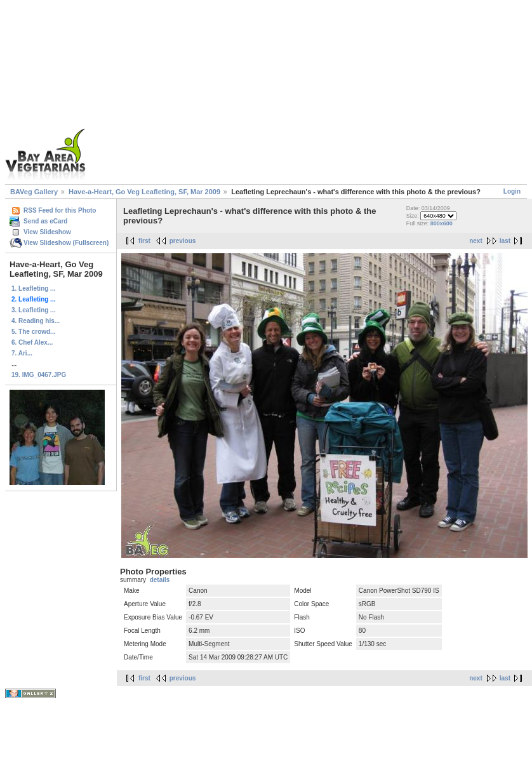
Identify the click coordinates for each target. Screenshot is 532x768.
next (476, 241)
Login (512, 191)
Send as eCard (45, 221)
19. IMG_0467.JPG (39, 375)
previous (183, 241)
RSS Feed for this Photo (60, 210)
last (505, 241)
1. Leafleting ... (33, 288)
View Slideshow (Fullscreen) (66, 243)
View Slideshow (47, 232)
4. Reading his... (36, 321)
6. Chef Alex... (32, 342)
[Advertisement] (295, 94)
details (160, 580)
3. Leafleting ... (33, 310)
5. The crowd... (33, 332)
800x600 (442, 223)
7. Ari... (22, 353)
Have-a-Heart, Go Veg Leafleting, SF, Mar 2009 (144, 192)
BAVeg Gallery (34, 192)
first (144, 241)
